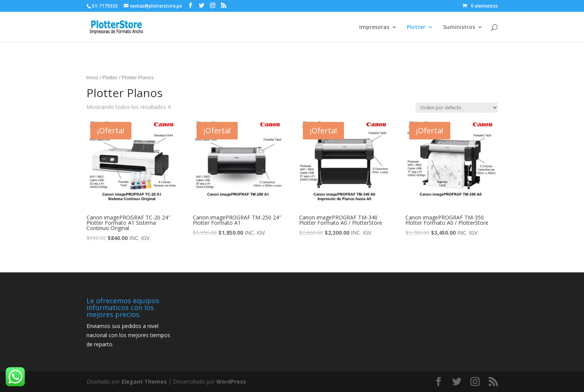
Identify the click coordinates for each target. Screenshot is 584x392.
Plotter (416, 27)
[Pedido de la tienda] (457, 108)
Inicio (92, 77)
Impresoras (374, 27)
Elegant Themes (144, 382)
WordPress (231, 382)
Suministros (459, 27)
